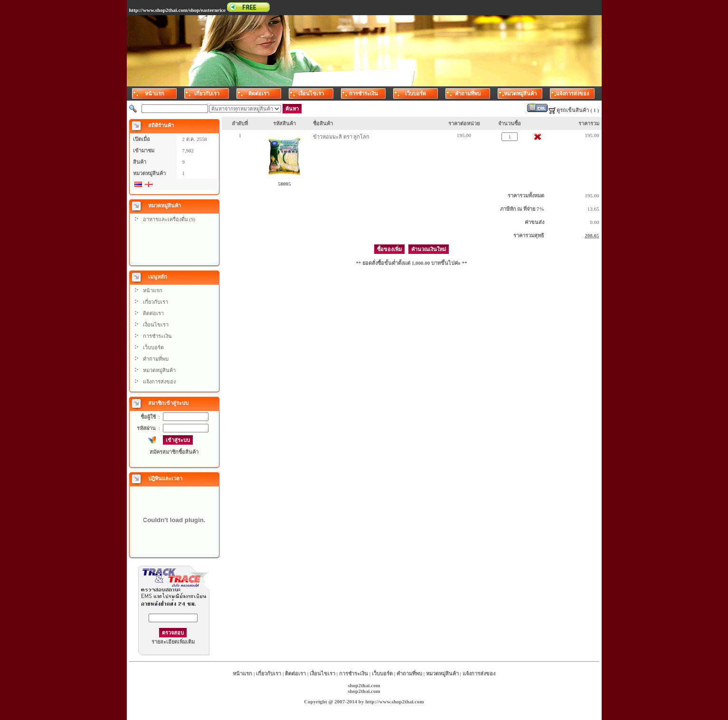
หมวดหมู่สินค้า (159, 370)
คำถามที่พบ (156, 359)
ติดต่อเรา (153, 313)
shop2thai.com (364, 685)
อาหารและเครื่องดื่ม (165, 219)
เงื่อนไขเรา (156, 325)
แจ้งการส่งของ (159, 382)
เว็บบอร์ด (153, 347)
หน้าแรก (153, 290)
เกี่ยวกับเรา (156, 302)
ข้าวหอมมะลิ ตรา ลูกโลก (341, 137)
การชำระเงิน (157, 336)
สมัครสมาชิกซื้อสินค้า (174, 452)
